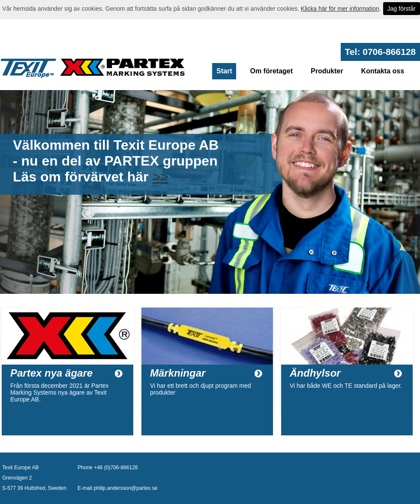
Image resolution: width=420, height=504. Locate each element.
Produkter (327, 71)
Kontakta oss (383, 71)
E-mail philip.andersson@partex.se (117, 488)
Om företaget (271, 71)
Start (224, 71)
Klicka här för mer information (340, 9)
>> (160, 177)
